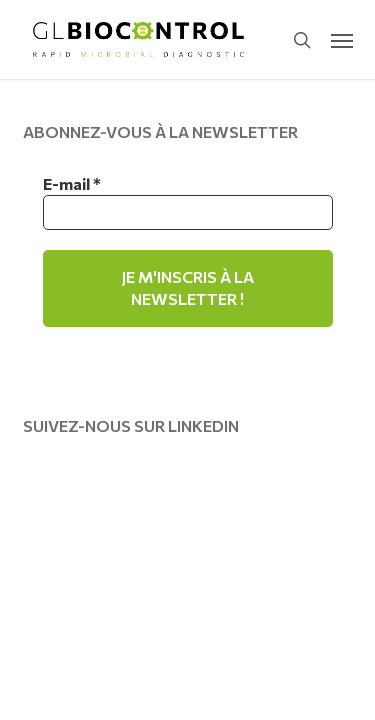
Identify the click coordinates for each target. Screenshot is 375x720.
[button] (342, 40)
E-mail (72, 183)
